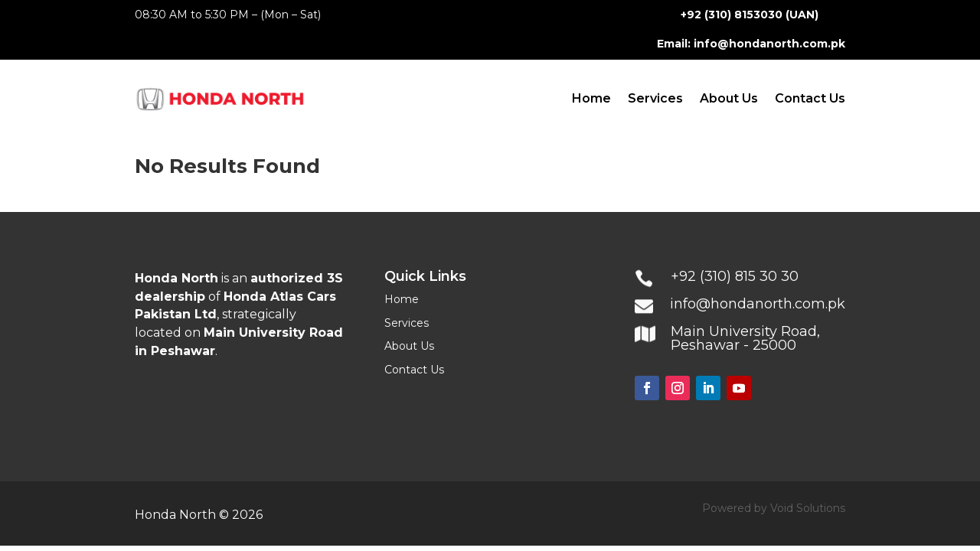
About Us (729, 98)
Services (655, 98)
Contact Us (810, 98)
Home (591, 98)
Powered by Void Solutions (774, 508)
